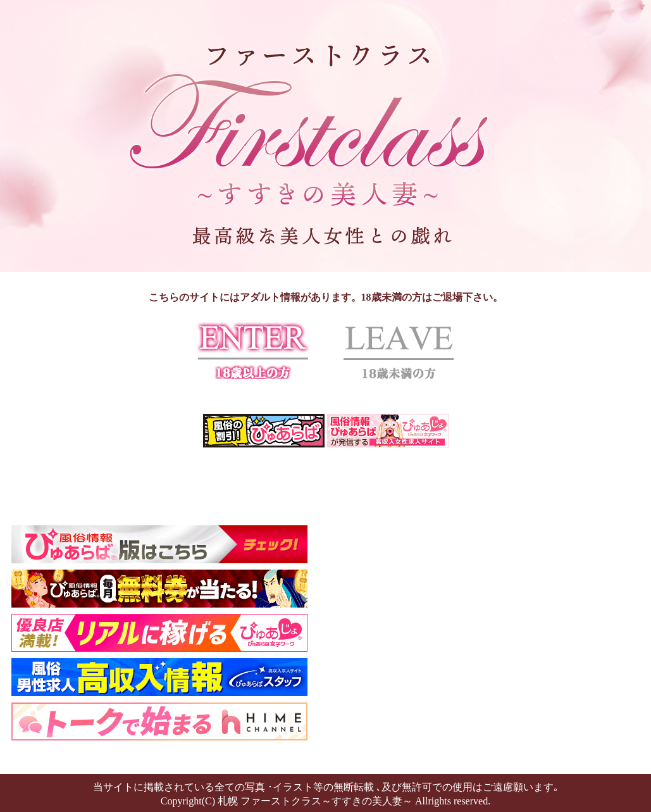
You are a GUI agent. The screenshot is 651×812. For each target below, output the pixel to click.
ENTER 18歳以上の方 (253, 351)
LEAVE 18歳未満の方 (399, 351)
